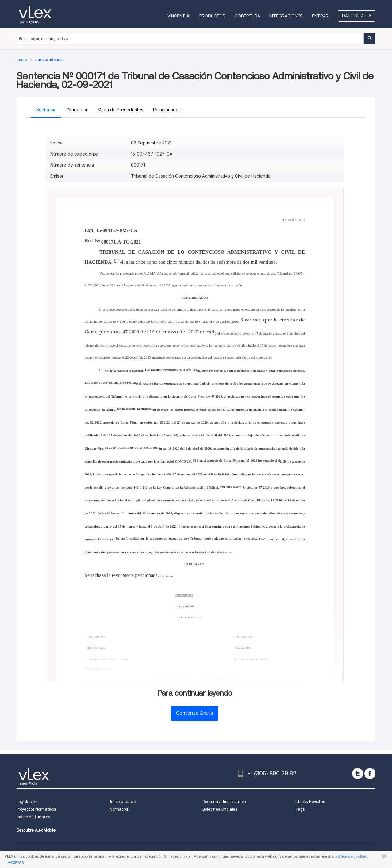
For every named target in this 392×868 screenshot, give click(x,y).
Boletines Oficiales (220, 809)
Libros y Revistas (310, 802)
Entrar (320, 16)
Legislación (27, 802)
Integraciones (286, 16)
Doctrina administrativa (224, 802)
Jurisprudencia (123, 802)
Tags (300, 809)
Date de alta (357, 16)
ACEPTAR (16, 862)
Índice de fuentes (33, 817)
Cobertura (247, 16)
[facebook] (370, 774)
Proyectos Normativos (36, 809)
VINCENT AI (179, 16)
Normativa (119, 809)
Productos (212, 16)
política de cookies (351, 856)
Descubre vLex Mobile (36, 830)
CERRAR (383, 856)
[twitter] (358, 774)
